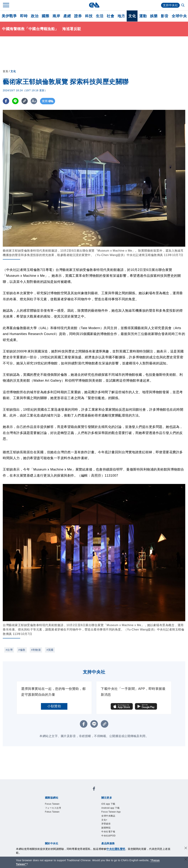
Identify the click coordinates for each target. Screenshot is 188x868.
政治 (35, 16)
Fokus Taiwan (52, 812)
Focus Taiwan (52, 804)
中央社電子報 (108, 832)
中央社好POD (109, 836)
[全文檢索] (183, 6)
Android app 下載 (110, 808)
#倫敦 (22, 650)
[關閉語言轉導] (186, 860)
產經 (67, 16)
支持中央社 (170, 5)
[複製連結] (25, 101)
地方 (121, 16)
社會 (110, 16)
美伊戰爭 (9, 16)
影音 (165, 16)
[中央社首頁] (94, 5)
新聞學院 (106, 828)
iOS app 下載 (108, 804)
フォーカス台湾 (53, 808)
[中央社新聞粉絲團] (94, 789)
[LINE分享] (15, 101)
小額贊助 (54, 706)
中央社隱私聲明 (116, 849)
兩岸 (56, 16)
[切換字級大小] (34, 101)
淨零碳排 (106, 824)
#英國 (50, 650)
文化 (132, 16)
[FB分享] (6, 101)
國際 (45, 16)
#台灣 (9, 650)
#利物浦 (36, 650)
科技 (89, 16)
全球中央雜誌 (108, 816)
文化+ (104, 820)
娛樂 (154, 16)
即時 (24, 16)
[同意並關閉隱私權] (186, 848)
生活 (100, 16)
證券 (78, 16)
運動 (143, 16)
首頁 (5, 71)
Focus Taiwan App (111, 812)
